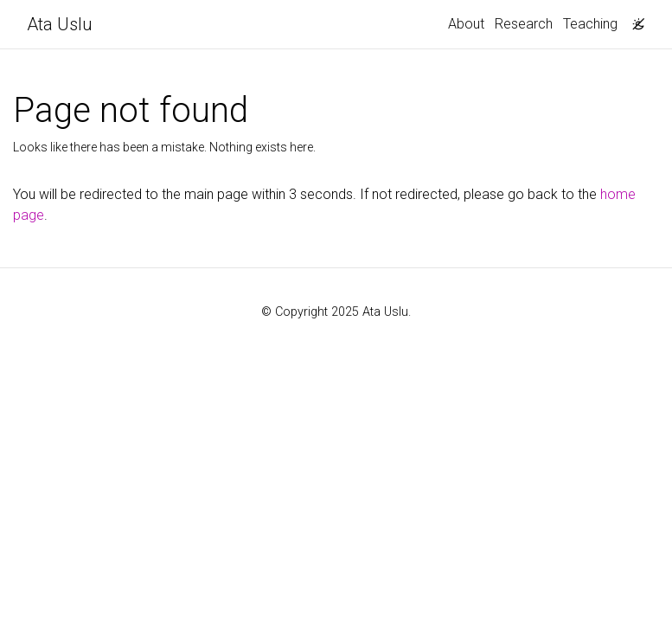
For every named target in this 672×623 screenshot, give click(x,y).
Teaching (590, 24)
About (466, 24)
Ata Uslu (60, 24)
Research (524, 24)
